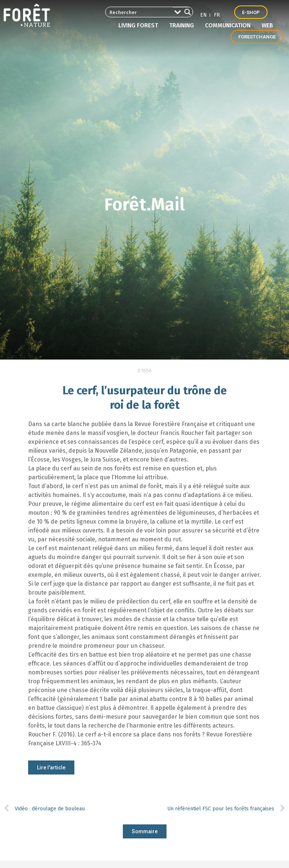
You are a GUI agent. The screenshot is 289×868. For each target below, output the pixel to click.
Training (183, 25)
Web (267, 25)
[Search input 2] (138, 12)
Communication (230, 25)
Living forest (140, 25)
